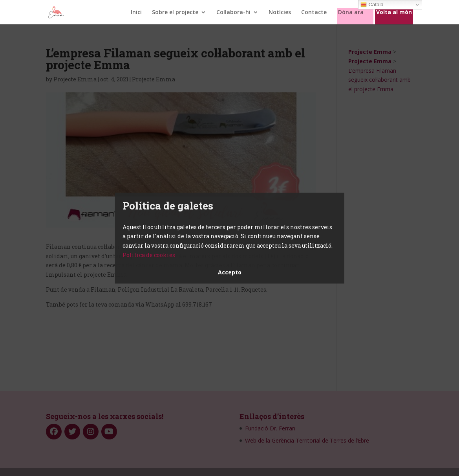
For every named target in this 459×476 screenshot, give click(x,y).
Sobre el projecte (175, 13)
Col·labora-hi (233, 13)
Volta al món (394, 13)
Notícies (280, 13)
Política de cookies (149, 255)
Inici (136, 13)
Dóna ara (351, 13)
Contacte (314, 13)
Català (372, 5)
